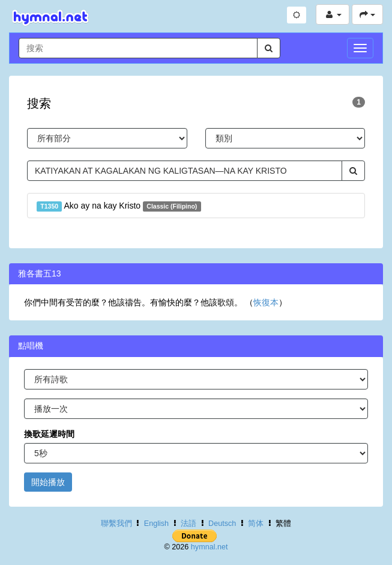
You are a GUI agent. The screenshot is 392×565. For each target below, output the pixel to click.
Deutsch (222, 524)
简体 (256, 524)
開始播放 (48, 482)
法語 (188, 524)
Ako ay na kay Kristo (119, 206)
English (156, 524)
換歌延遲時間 (49, 434)
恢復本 (266, 302)
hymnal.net (210, 547)
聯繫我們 (116, 524)
